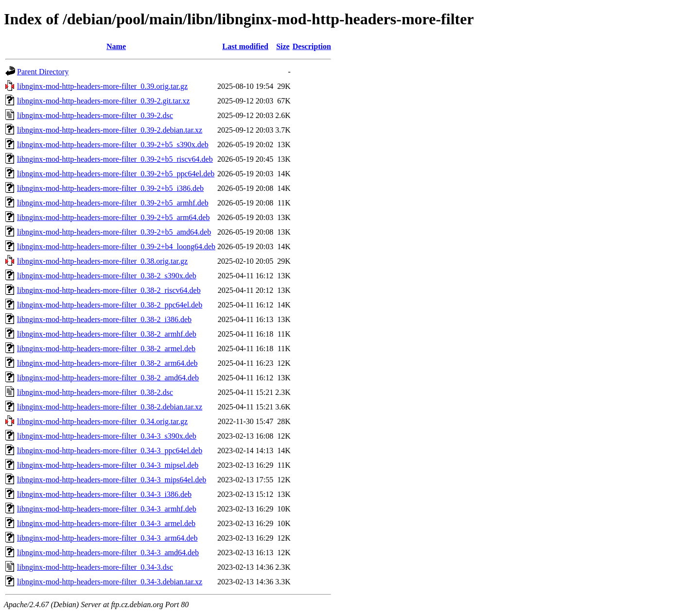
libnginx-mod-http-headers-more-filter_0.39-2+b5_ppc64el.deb (116, 174)
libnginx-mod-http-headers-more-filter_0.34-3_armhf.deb (107, 509)
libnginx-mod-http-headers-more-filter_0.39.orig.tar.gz (102, 86)
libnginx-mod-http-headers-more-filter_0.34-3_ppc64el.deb (110, 451)
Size (283, 46)
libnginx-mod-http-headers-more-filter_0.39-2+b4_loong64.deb (116, 247)
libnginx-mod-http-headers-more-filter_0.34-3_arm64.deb (107, 538)
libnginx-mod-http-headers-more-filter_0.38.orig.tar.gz (102, 261)
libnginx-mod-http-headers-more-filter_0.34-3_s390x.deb (107, 436)
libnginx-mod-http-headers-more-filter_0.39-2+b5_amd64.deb (114, 232)
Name (116, 46)
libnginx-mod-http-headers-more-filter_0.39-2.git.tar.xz (103, 101)
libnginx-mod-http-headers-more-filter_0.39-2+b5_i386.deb (110, 188)
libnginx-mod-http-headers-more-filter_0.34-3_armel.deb (106, 523)
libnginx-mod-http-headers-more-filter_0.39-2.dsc (95, 115)
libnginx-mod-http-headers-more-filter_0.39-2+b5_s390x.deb (113, 145)
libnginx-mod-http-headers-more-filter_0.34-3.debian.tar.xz (110, 582)
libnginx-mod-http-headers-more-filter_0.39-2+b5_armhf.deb (113, 203)
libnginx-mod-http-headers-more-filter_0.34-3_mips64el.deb (112, 480)
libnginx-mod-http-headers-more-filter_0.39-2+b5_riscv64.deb (115, 159)
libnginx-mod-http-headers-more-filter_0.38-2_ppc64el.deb (110, 305)
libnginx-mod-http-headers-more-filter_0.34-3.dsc (95, 567)
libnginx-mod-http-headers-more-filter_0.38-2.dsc (95, 392)
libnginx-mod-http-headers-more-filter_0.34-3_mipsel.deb (108, 465)
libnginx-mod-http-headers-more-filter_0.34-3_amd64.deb (108, 553)
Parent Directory (43, 72)
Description (312, 46)
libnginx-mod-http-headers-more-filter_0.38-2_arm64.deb (107, 363)
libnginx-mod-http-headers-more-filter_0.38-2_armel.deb (106, 349)
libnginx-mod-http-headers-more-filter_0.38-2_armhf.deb (107, 334)
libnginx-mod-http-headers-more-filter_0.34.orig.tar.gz (102, 421)
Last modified (245, 46)
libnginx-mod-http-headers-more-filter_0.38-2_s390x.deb (107, 276)
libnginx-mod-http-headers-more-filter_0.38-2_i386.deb (104, 319)
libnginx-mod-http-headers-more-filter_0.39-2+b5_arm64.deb (113, 217)
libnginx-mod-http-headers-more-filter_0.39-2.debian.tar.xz (110, 130)
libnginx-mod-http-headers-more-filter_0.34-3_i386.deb (104, 494)
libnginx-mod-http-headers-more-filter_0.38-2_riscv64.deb (109, 290)
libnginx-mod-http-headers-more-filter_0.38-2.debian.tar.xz (110, 407)
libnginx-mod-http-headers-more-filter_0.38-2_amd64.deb (108, 378)
